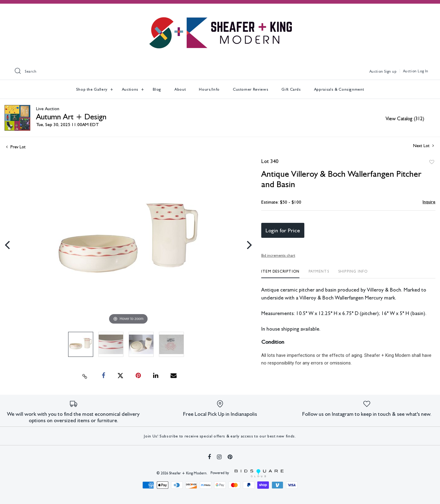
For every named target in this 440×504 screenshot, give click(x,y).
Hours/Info (209, 89)
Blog (157, 89)
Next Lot (424, 146)
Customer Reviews (251, 89)
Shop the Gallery (92, 89)
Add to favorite (432, 162)
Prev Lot (16, 147)
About (180, 89)
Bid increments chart (278, 256)
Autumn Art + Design (71, 116)
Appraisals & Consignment (339, 89)
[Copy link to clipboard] (85, 376)
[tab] (280, 274)
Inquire (429, 202)
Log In (423, 71)
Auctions (131, 89)
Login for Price (283, 230)
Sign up (390, 71)
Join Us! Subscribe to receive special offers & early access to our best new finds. (220, 436)
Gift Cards (291, 89)
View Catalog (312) (405, 119)
